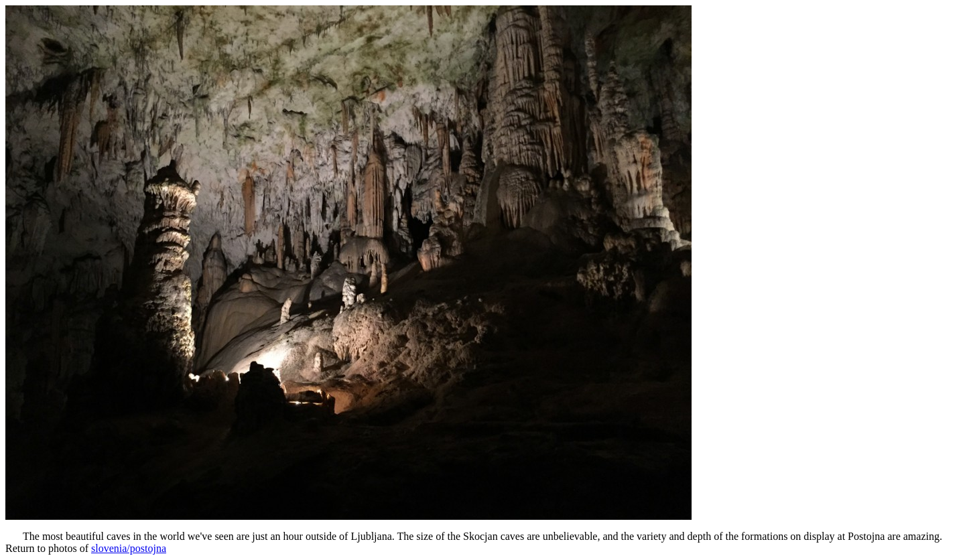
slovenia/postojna (129, 548)
